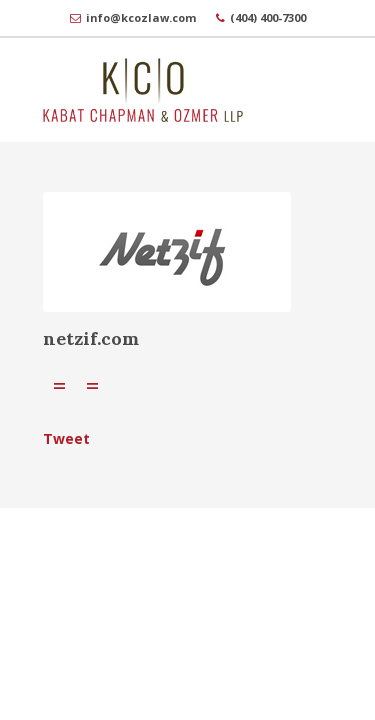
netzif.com (91, 338)
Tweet (66, 438)
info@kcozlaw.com (141, 17)
